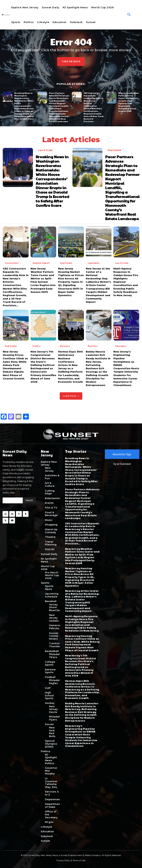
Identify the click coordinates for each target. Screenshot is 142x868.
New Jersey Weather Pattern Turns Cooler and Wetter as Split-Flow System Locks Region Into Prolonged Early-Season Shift (129, 102)
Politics (37, 346)
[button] (129, 15)
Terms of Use (79, 860)
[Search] (29, 500)
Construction (12, 263)
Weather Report (41, 263)
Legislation (94, 263)
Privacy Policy (63, 860)
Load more (71, 396)
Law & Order (45, 150)
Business (65, 346)
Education (121, 346)
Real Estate (114, 150)
